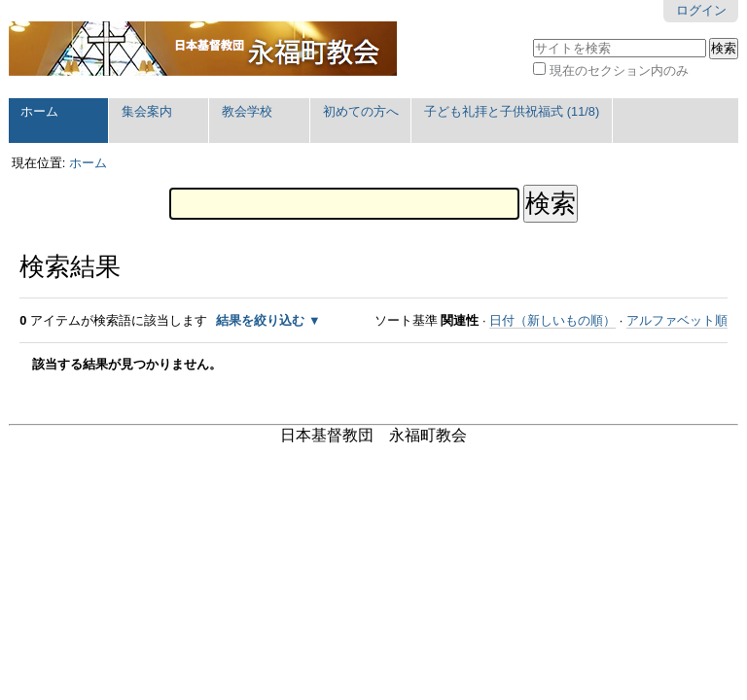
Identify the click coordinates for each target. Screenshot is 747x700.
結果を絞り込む (260, 320)
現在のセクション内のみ (619, 70)
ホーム (39, 111)
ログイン (701, 10)
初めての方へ (361, 111)
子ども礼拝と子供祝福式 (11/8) (512, 111)
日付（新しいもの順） (552, 320)
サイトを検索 (533, 36)
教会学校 (247, 111)
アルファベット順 (677, 320)
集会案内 (147, 111)
